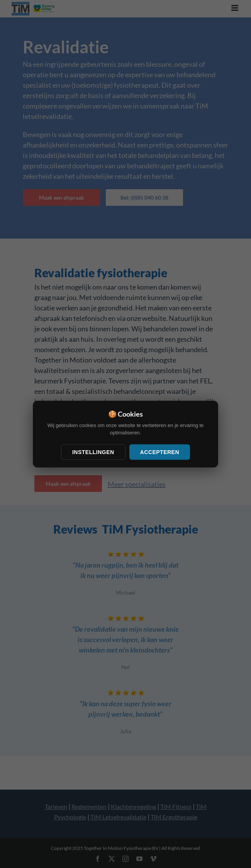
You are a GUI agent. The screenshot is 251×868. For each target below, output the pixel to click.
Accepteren (160, 452)
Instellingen (93, 452)
